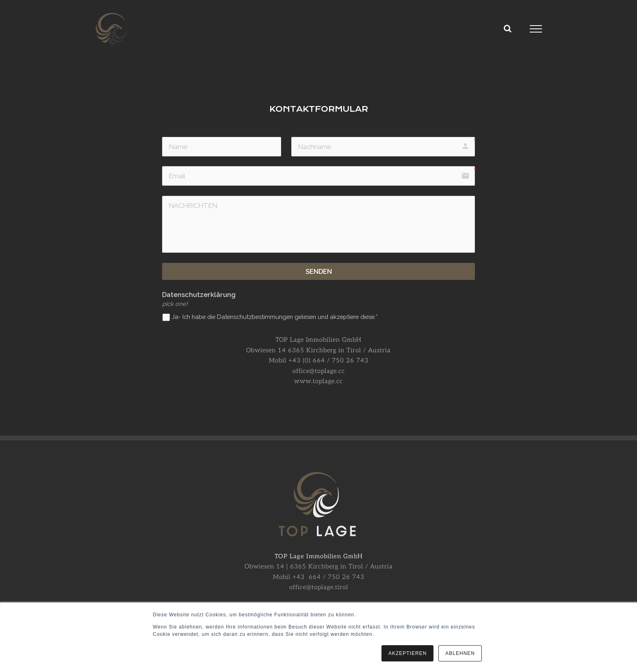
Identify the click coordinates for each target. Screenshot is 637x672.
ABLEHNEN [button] (460, 653)
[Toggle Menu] (536, 29)
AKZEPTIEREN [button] (407, 653)
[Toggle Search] (508, 28)
